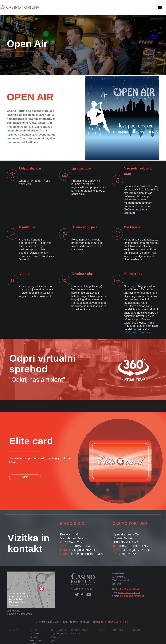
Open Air (34, 630)
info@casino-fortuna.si (137, 326)
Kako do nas (35, 633)
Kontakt (117, 623)
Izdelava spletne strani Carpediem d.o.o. (109, 615)
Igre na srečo (58, 623)
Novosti (138, 623)
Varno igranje (13, 604)
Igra (52, 633)
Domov (13, 623)
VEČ (25, 467)
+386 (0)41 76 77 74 (128, 586)
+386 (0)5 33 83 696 (127, 582)
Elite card (97, 623)
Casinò (33, 623)
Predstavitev (35, 627)
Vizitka (33, 637)
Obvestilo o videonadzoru (19, 607)
